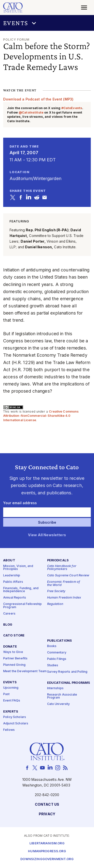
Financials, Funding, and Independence (21, 590)
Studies (53, 666)
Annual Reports (15, 598)
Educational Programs (69, 683)
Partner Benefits (15, 659)
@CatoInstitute (31, 112)
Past (7, 694)
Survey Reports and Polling (67, 672)
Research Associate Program (62, 696)
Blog (8, 625)
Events (10, 682)
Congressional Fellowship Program (22, 606)
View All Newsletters (47, 535)
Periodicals (58, 561)
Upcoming (11, 688)
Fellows (9, 730)
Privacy (47, 814)
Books (52, 646)
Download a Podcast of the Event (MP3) (38, 99)
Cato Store (14, 636)
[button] (47, 23)
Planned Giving (14, 665)
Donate (10, 647)
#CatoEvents (72, 108)
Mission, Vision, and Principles (18, 568)
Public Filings (57, 659)
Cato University (59, 704)
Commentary (57, 653)
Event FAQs (12, 701)
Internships (55, 688)
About (9, 561)
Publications (60, 641)
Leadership (12, 576)
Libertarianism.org (47, 843)
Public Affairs (13, 582)
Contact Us (47, 805)
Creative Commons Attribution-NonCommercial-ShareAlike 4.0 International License (41, 416)
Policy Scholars (15, 717)
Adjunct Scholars (16, 724)
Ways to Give (13, 652)
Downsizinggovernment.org (47, 859)
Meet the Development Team (25, 672)
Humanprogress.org (47, 851)
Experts (11, 712)
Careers (9, 614)
